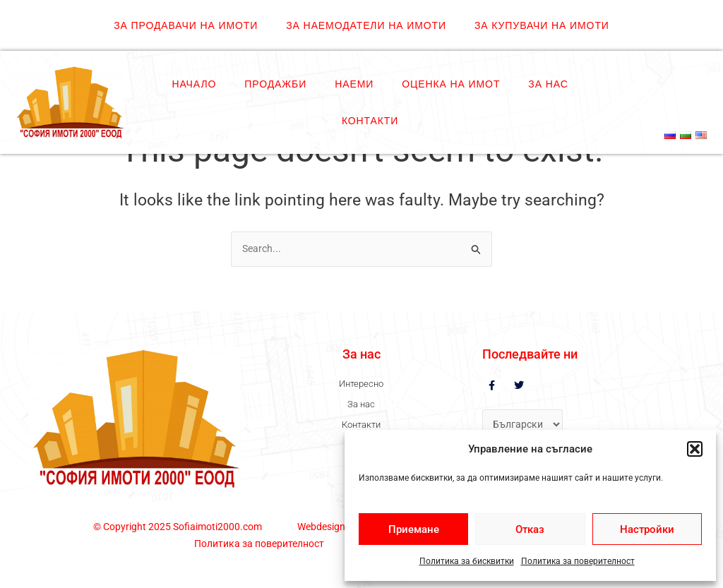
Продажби (275, 84)
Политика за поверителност (578, 561)
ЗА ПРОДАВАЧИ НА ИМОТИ (186, 25)
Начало (194, 84)
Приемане (414, 529)
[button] (695, 449)
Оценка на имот (451, 84)
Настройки (647, 529)
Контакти (370, 121)
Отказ (530, 529)
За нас (548, 84)
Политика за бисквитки (467, 561)
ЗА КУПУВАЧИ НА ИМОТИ (542, 25)
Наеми (354, 84)
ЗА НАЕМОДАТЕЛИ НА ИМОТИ (366, 25)
